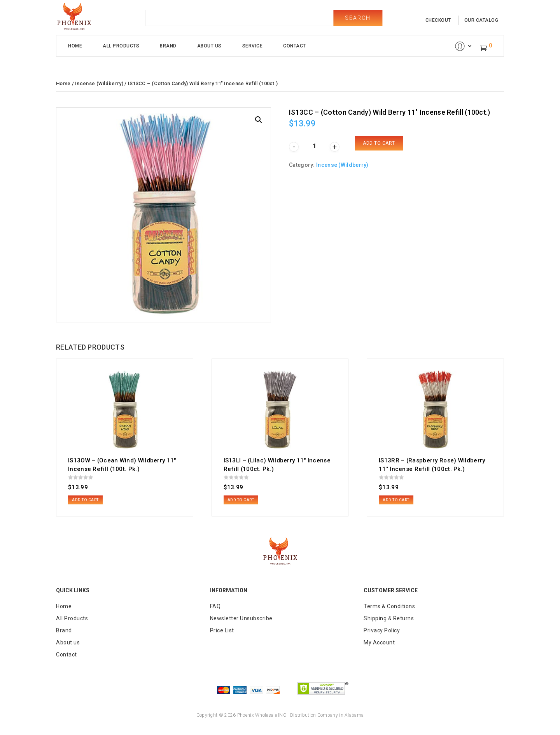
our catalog (481, 20)
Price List (222, 630)
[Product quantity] (314, 146)
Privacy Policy (382, 630)
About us (68, 642)
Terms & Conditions (389, 606)
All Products (121, 46)
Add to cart (379, 143)
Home (75, 46)
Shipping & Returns (389, 618)
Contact (295, 46)
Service (253, 46)
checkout (438, 20)
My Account (379, 642)
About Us (209, 46)
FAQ (215, 606)
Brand (168, 46)
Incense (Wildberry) (99, 83)
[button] (259, 120)
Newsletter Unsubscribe (241, 618)
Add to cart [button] (85, 500)
